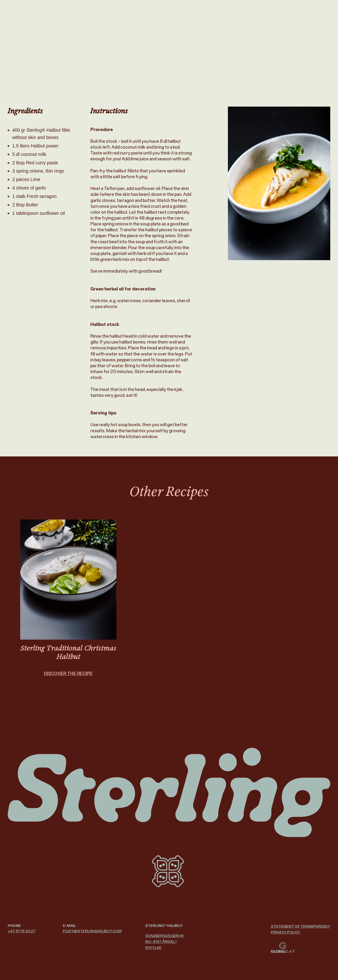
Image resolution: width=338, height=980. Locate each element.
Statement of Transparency (301, 926)
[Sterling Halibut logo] (169, 792)
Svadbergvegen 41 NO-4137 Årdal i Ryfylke (164, 942)
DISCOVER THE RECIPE (68, 679)
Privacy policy (286, 932)
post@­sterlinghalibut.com (92, 931)
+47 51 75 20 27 (22, 931)
